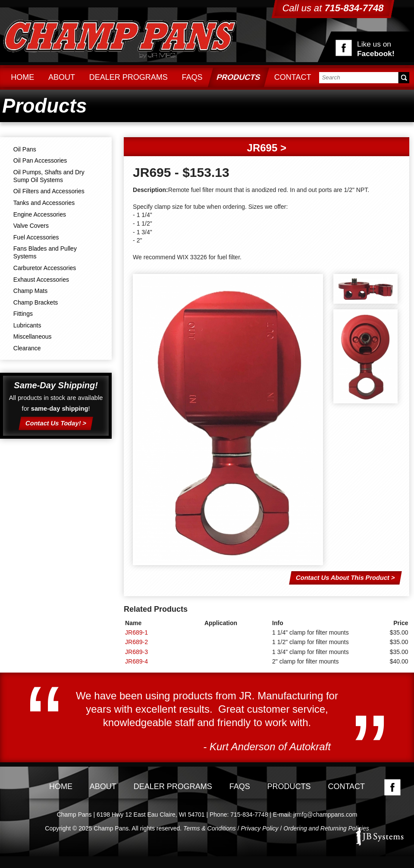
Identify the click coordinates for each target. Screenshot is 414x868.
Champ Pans (120, 38)
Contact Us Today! (53, 423)
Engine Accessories (40, 214)
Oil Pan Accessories (40, 160)
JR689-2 (136, 642)
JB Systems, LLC (379, 837)
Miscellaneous (33, 337)
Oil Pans (25, 149)
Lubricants (27, 325)
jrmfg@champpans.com (325, 815)
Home (22, 77)
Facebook (392, 787)
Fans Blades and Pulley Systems (45, 252)
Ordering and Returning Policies (326, 828)
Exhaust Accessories (41, 280)
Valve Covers (31, 226)
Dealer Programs (129, 77)
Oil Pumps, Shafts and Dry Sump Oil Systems (49, 176)
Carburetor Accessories (45, 268)
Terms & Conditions (210, 828)
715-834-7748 (249, 815)
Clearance (27, 348)
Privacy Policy (259, 828)
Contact (293, 77)
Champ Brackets (36, 302)
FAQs (192, 77)
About (62, 77)
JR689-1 (136, 632)
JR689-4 (136, 661)
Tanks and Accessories (44, 203)
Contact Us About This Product (342, 577)
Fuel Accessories (36, 237)
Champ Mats (30, 291)
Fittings (23, 314)
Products (238, 77)
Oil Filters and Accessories (49, 191)
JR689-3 (136, 652)
